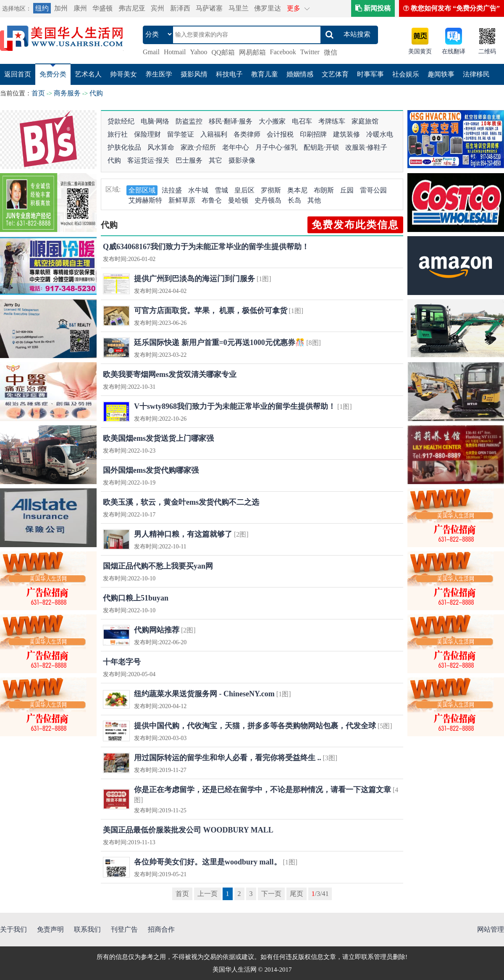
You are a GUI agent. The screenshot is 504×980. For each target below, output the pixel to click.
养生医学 (159, 74)
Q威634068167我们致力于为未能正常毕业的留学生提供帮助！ (206, 247)
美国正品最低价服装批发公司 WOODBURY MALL (188, 830)
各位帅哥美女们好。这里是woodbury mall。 (208, 862)
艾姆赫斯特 (145, 200)
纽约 (42, 8)
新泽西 (180, 8)
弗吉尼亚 (132, 8)
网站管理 (491, 929)
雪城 (221, 190)
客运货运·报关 (148, 160)
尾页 (297, 894)
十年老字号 (122, 662)
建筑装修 (346, 134)
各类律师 (247, 134)
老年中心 (236, 147)
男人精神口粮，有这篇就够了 (183, 534)
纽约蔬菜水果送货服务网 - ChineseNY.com (204, 694)
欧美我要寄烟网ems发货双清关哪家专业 (170, 374)
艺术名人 (88, 74)
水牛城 (198, 190)
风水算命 (161, 147)
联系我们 (87, 929)
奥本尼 (297, 190)
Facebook (283, 52)
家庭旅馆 (365, 121)
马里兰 (239, 8)
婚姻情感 (300, 74)
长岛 (294, 200)
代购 (96, 93)
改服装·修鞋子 (366, 147)
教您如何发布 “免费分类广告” (451, 8)
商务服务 (67, 93)
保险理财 (147, 134)
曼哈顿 (238, 200)
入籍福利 (214, 134)
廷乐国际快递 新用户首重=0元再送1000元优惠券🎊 (220, 342)
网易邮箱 (252, 52)
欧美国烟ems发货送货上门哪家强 (158, 438)
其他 (314, 200)
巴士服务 (189, 160)
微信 (331, 52)
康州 (80, 8)
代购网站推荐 (157, 630)
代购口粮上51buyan (136, 598)
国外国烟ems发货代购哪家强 (151, 470)
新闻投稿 (373, 8)
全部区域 (142, 190)
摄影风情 (194, 74)
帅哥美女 (123, 74)
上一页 (207, 894)
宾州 (157, 8)
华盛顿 (102, 8)
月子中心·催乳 (276, 147)
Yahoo (198, 52)
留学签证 (181, 134)
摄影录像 (242, 160)
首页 (38, 93)
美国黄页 (420, 51)
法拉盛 (172, 190)
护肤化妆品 (124, 147)
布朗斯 (324, 190)
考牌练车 (332, 121)
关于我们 (13, 929)
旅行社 (118, 134)
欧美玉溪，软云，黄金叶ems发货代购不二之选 (181, 502)
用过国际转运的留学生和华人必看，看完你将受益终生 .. (228, 758)
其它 (215, 160)
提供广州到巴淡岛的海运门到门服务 (194, 279)
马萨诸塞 (209, 8)
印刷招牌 (313, 134)
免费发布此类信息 (355, 225)
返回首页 (18, 74)
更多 (294, 8)
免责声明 (50, 929)
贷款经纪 (121, 121)
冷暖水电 (380, 134)
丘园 (347, 190)
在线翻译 (454, 51)
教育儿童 (265, 74)
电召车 (302, 121)
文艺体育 (335, 74)
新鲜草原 (182, 200)
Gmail (151, 52)
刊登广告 (124, 929)
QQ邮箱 (223, 52)
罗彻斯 (271, 190)
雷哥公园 (373, 190)
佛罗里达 (268, 8)
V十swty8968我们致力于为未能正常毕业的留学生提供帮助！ (235, 406)
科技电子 (229, 74)
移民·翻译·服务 (231, 121)
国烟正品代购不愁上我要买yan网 (158, 566)
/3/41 (320, 894)
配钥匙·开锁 (321, 147)
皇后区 (244, 190)
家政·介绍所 (198, 147)
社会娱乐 (406, 74)
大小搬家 (272, 121)
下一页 (271, 894)
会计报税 (280, 134)
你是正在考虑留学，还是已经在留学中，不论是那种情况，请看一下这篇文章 (262, 790)
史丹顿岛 (268, 200)
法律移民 (476, 74)
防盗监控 (189, 121)
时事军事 (370, 74)
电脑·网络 (155, 121)
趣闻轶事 (441, 74)
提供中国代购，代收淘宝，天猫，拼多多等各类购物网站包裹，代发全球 (255, 726)
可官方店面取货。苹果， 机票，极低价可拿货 (211, 311)
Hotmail (175, 52)
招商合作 (161, 929)
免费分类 (53, 74)
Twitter (310, 52)
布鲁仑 (212, 200)
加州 (61, 8)
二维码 (487, 51)
